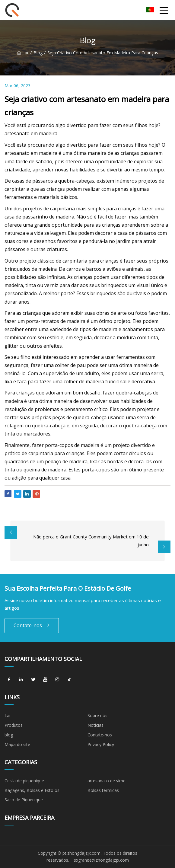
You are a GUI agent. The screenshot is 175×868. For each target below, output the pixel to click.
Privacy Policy (101, 744)
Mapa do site (17, 744)
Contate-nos (32, 625)
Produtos (14, 725)
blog (38, 53)
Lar (23, 53)
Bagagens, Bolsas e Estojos (32, 790)
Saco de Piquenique (24, 800)
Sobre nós (97, 715)
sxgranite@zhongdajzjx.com (101, 860)
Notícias (95, 725)
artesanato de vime (107, 781)
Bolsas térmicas (103, 790)
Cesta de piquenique (24, 781)
